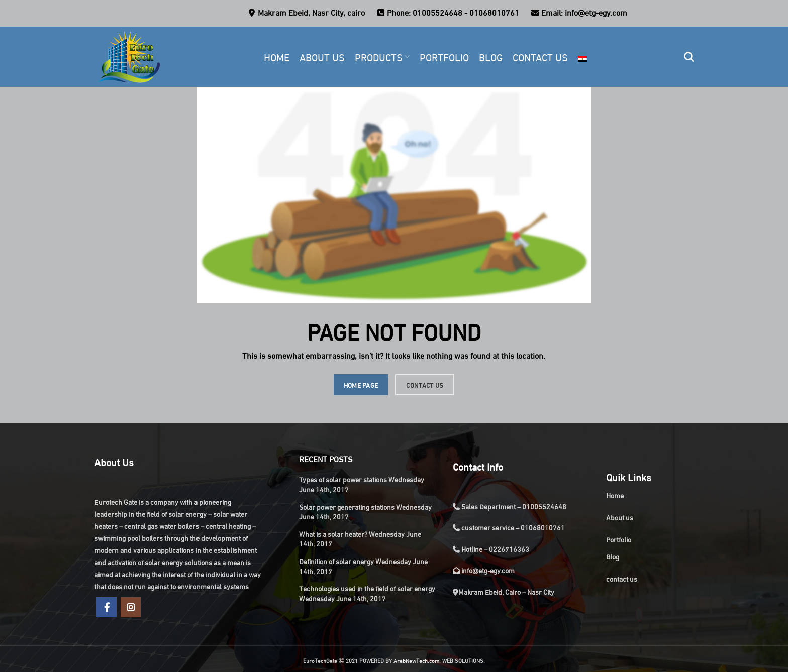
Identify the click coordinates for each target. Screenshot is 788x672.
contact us (622, 578)
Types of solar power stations (343, 479)
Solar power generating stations (347, 507)
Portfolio (619, 539)
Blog (613, 556)
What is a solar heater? (333, 534)
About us (620, 517)
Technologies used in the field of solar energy (367, 588)
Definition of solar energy (336, 561)
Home (615, 495)
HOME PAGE (361, 385)
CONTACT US (425, 385)
